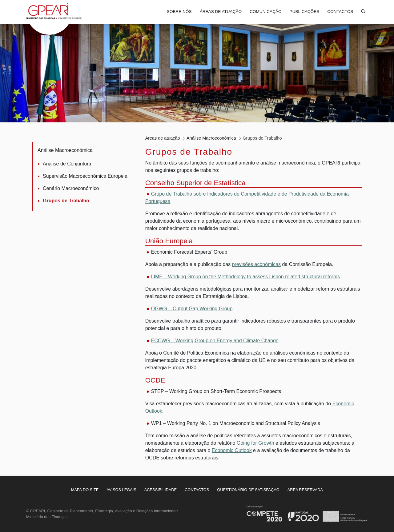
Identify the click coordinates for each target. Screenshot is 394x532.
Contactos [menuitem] (340, 12)
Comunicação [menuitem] (265, 12)
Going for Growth (255, 443)
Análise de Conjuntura (67, 164)
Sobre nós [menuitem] (179, 12)
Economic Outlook (232, 450)
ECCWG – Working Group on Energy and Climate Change (215, 341)
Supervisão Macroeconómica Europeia (85, 176)
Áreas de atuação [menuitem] (221, 12)
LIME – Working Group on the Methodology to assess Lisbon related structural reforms (245, 277)
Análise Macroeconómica (65, 150)
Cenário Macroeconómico (71, 188)
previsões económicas (256, 264)
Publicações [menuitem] (305, 12)
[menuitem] (85, 490)
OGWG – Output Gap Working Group (192, 309)
